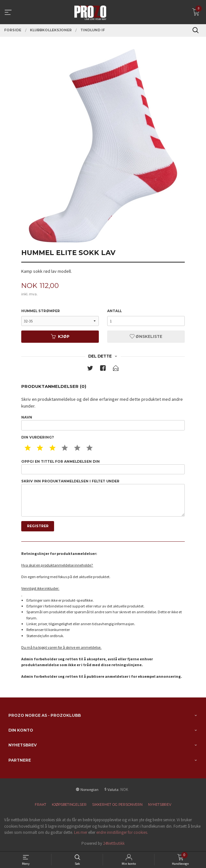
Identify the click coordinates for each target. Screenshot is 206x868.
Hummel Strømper (41, 311)
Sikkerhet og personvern (117, 805)
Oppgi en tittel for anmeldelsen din (103, 467)
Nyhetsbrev (160, 805)
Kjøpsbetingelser (69, 805)
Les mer (81, 832)
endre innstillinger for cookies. (122, 832)
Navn (103, 423)
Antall (114, 311)
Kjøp (60, 336)
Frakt (41, 805)
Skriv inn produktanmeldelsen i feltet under (103, 498)
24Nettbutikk (114, 843)
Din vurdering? (37, 437)
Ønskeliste (146, 336)
